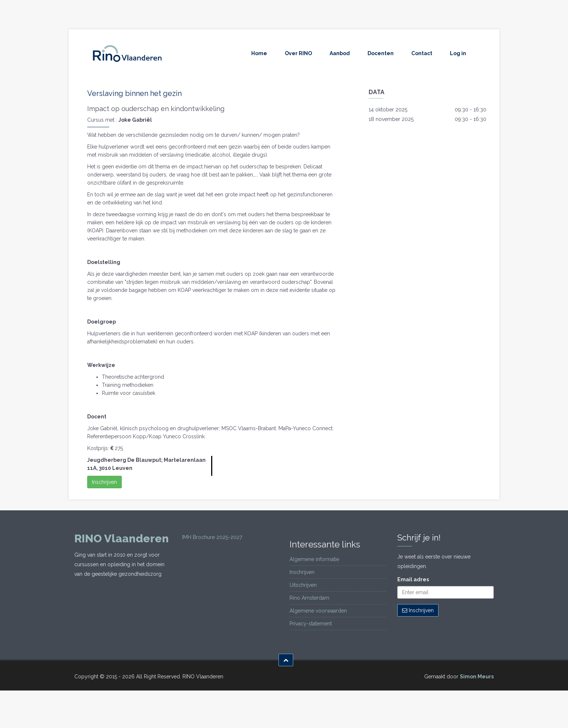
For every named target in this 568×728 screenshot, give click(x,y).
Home (259, 53)
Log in (458, 53)
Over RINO (298, 53)
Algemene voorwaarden (318, 611)
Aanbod (340, 53)
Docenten (381, 53)
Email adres (413, 579)
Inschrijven (104, 482)
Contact (422, 53)
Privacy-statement (311, 624)
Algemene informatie (314, 559)
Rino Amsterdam (309, 598)
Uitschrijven (303, 585)
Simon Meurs (477, 677)
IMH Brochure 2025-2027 (212, 537)
